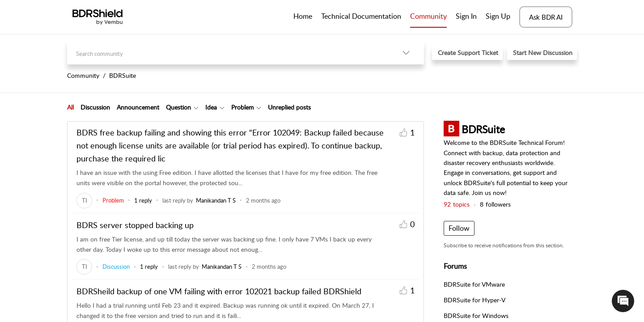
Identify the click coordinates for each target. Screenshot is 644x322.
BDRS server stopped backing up (135, 225)
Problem (243, 107)
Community (428, 16)
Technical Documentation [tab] (361, 16)
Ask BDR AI (546, 17)
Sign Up (498, 16)
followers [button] (495, 204)
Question (178, 107)
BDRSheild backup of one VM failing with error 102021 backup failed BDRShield (219, 291)
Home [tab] (303, 16)
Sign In (466, 16)
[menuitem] (466, 17)
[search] (228, 53)
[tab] (70, 107)
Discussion (95, 107)
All (70, 107)
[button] (406, 53)
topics (457, 204)
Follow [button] (459, 228)
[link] (84, 200)
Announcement (138, 107)
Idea (211, 107)
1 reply (143, 200)
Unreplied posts (289, 107)
